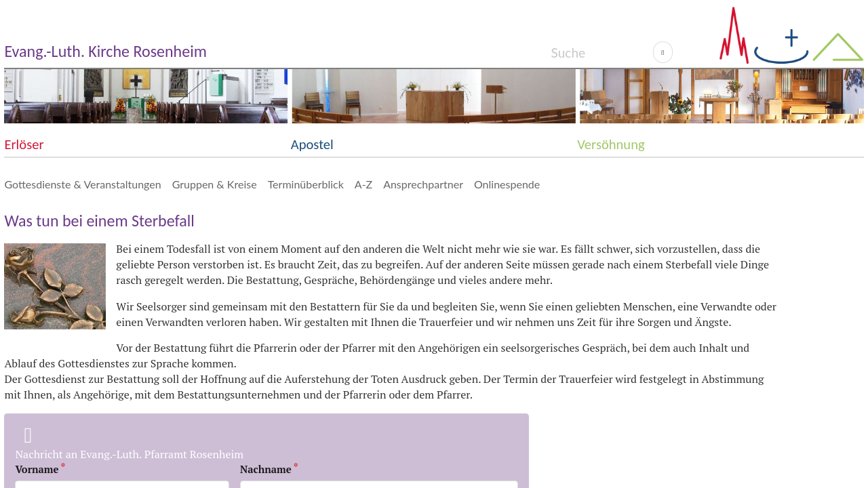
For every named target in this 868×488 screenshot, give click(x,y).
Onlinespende (507, 184)
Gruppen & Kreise (215, 184)
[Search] (602, 52)
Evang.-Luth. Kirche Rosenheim (105, 51)
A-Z (363, 184)
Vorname (37, 469)
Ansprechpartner (423, 184)
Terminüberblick (306, 184)
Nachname (266, 469)
